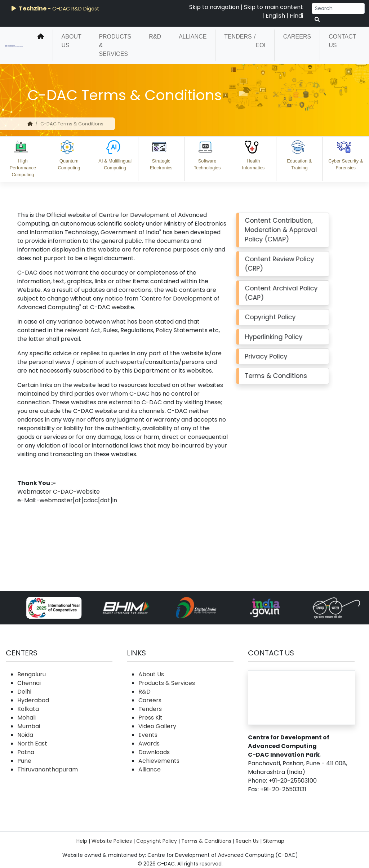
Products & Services (115, 45)
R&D (155, 37)
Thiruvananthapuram (48, 769)
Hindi (296, 16)
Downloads (154, 752)
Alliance (193, 37)
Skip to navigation (214, 7)
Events (148, 735)
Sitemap (274, 841)
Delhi (24, 692)
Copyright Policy (157, 841)
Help (82, 841)
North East (32, 744)
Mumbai (29, 726)
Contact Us (342, 41)
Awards (149, 744)
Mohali (26, 718)
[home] (41, 45)
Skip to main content (274, 7)
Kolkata (28, 709)
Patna (26, 752)
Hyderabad (33, 700)
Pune (24, 761)
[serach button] (317, 20)
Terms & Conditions (206, 841)
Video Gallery (157, 726)
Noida (25, 735)
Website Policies (112, 841)
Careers (297, 37)
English (275, 16)
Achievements (159, 761)
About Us (72, 41)
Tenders (238, 37)
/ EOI (260, 41)
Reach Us (247, 841)
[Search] (338, 8)
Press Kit (150, 718)
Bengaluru (32, 674)
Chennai (29, 683)
